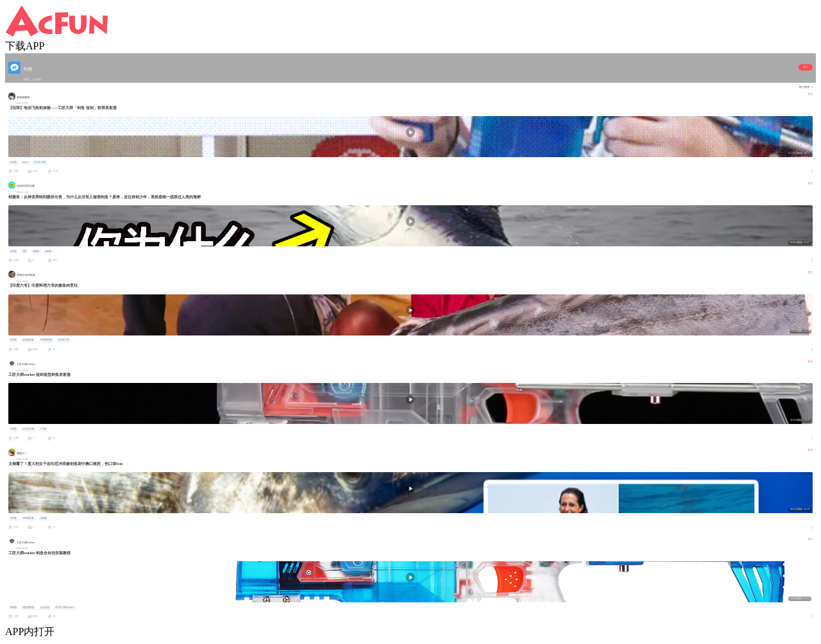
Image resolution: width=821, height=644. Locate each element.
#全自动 (45, 607)
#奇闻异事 (28, 518)
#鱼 (24, 251)
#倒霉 (44, 518)
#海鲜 (36, 251)
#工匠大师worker (64, 607)
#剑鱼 (13, 162)
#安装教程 (28, 607)
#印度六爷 (63, 340)
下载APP (25, 46)
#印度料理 (46, 340)
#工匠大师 (40, 162)
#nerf (25, 162)
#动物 (48, 251)
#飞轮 (44, 429)
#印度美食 (28, 340)
